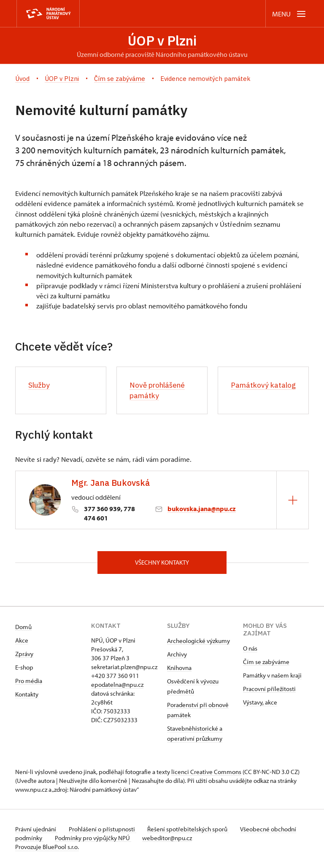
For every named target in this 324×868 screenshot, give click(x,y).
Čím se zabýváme (266, 663)
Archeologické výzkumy (198, 642)
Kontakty (27, 696)
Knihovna (179, 669)
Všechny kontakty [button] (162, 564)
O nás (250, 650)
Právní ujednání (36, 831)
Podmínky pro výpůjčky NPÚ (122, 840)
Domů (23, 628)
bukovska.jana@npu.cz (202, 509)
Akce (22, 642)
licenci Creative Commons (206, 773)
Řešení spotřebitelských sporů (193, 831)
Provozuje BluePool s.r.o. (47, 848)
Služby (40, 386)
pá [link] (164, 225)
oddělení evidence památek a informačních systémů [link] (94, 204)
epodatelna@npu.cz (117, 686)
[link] (94, 204)
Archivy (177, 656)
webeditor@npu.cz (198, 840)
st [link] (227, 225)
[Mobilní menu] (290, 14)
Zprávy (24, 655)
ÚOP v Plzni (162, 41)
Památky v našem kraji (272, 677)
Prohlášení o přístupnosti (105, 831)
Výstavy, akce (260, 704)
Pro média (29, 682)
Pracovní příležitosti (269, 690)
